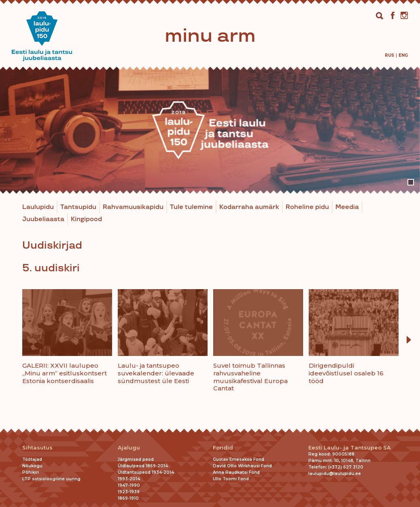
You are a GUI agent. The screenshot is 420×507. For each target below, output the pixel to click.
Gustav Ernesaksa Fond (239, 459)
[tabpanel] (210, 130)
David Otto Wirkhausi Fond (242, 466)
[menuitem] (389, 55)
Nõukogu (32, 466)
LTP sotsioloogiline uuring (51, 479)
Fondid (223, 448)
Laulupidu (38, 207)
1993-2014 (129, 479)
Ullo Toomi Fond (231, 479)
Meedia (347, 207)
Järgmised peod (136, 459)
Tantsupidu (78, 207)
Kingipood (86, 219)
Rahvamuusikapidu (133, 207)
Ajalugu (129, 448)
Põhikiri (31, 472)
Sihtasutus (37, 448)
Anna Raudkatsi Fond (236, 472)
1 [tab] (411, 182)
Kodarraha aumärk (249, 207)
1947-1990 (129, 485)
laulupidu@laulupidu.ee (335, 474)
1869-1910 (128, 498)
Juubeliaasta (43, 219)
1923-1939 (129, 492)
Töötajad (32, 459)
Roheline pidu (307, 207)
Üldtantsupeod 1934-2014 (146, 472)
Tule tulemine (191, 207)
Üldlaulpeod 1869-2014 (143, 466)
